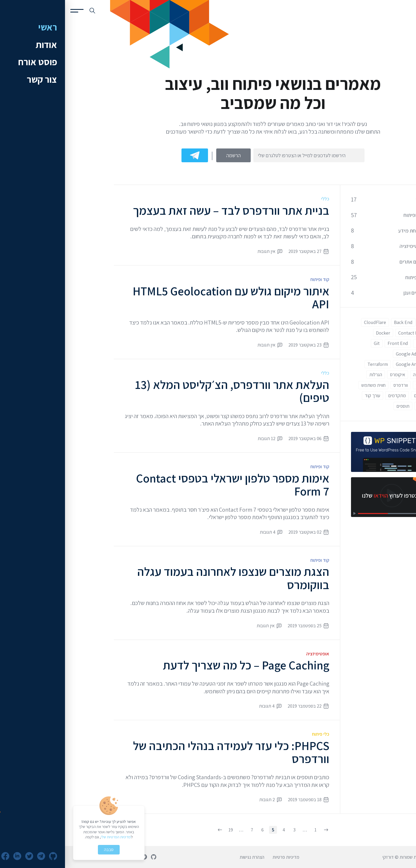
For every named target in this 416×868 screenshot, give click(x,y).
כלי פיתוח (256, 734)
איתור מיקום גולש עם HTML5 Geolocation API (166, 298)
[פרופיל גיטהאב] (89, 857)
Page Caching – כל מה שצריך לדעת (181, 665)
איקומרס (333, 374)
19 (166, 830)
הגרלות (311, 374)
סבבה (44, 850)
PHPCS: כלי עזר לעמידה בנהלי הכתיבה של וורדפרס (166, 752)
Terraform (313, 364)
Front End (333, 343)
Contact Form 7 (349, 333)
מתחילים (357, 395)
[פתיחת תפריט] (12, 11)
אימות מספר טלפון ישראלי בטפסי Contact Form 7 (168, 485)
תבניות (358, 406)
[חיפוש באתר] (27, 11)
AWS (360, 322)
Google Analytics (348, 364)
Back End (338, 322)
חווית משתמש (308, 385)
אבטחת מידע (346, 231)
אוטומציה (356, 374)
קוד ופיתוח (255, 279)
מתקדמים (332, 395)
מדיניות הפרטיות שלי (51, 837)
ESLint (358, 343)
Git (312, 343)
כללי (260, 199)
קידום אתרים (347, 262)
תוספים (338, 406)
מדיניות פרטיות (221, 857)
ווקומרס (357, 385)
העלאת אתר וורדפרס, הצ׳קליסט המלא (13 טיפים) (167, 391)
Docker (318, 333)
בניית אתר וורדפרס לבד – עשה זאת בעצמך (166, 210)
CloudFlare (310, 322)
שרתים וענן (349, 293)
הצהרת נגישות (187, 857)
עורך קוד (307, 395)
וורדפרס (336, 385)
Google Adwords (348, 354)
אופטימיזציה (253, 654)
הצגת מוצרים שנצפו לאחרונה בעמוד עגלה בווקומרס (168, 578)
